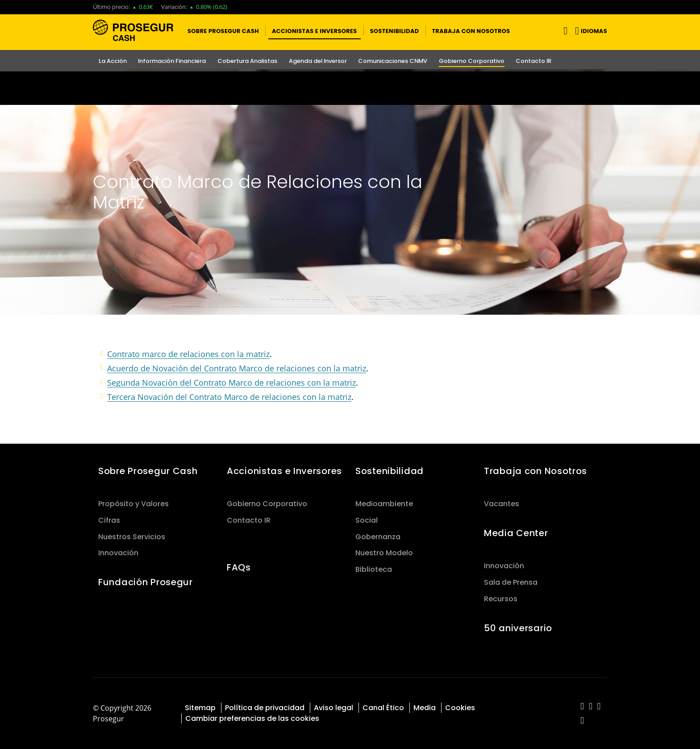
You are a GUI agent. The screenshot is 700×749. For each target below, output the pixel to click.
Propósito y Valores (133, 504)
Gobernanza (378, 537)
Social (367, 520)
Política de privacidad (265, 708)
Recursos (501, 599)
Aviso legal (333, 708)
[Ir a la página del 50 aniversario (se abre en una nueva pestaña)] (350, 88)
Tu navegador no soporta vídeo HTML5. (350, 88)
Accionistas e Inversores (284, 471)
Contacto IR (249, 520)
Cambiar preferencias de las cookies (252, 718)
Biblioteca (374, 569)
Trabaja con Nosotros (535, 471)
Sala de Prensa (511, 582)
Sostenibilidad (390, 471)
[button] (223, 30)
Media (425, 708)
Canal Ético (383, 708)
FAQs (239, 567)
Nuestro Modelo (384, 553)
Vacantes (502, 504)
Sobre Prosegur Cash (148, 471)
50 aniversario (518, 628)
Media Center (516, 533)
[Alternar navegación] (564, 31)
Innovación (118, 553)
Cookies (460, 708)
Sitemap (200, 708)
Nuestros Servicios (132, 537)
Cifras (109, 520)
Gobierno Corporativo (267, 504)
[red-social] (582, 707)
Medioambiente (384, 504)
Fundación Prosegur (146, 582)
